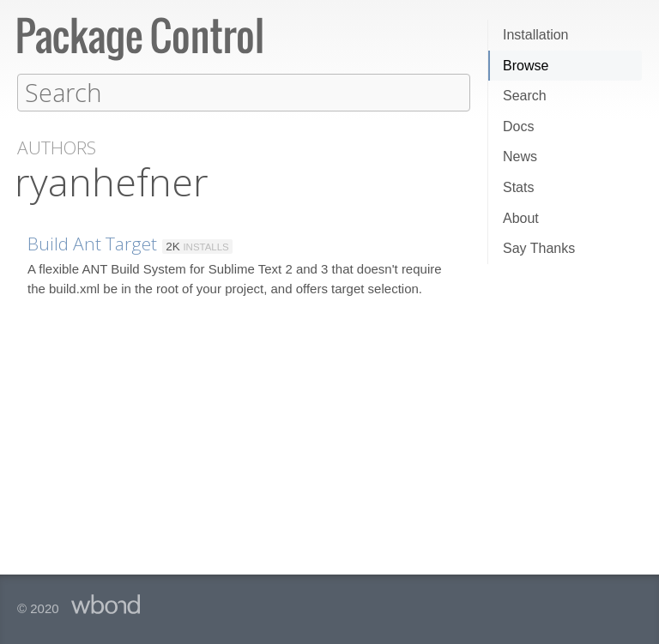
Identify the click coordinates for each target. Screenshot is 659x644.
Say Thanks (539, 248)
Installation (536, 35)
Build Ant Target (92, 243)
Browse (526, 66)
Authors (57, 147)
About (521, 218)
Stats (518, 187)
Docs (518, 126)
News (520, 156)
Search (525, 96)
